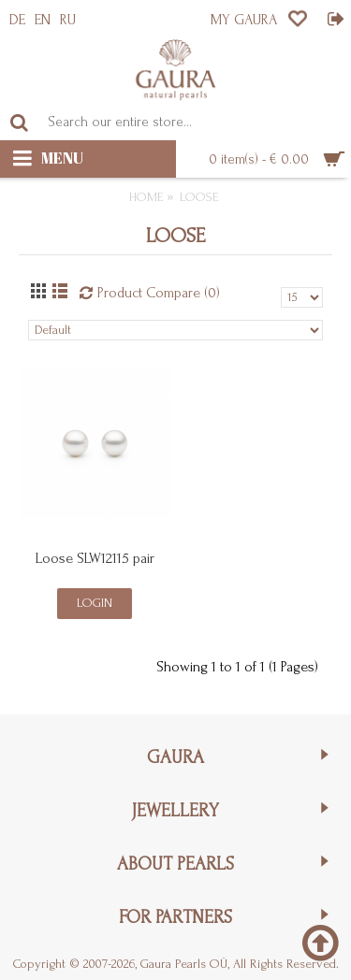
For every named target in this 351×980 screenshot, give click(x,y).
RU (68, 20)
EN (43, 20)
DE (17, 20)
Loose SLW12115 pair (95, 558)
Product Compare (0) (159, 293)
